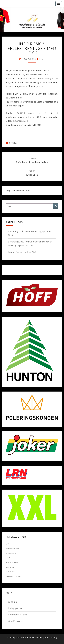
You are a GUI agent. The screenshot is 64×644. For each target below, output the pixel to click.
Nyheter (13, 143)
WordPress (37, 637)
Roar (42, 59)
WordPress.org (15, 621)
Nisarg (54, 637)
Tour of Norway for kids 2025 (22, 252)
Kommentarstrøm (17, 615)
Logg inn (12, 602)
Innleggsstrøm (16, 608)
